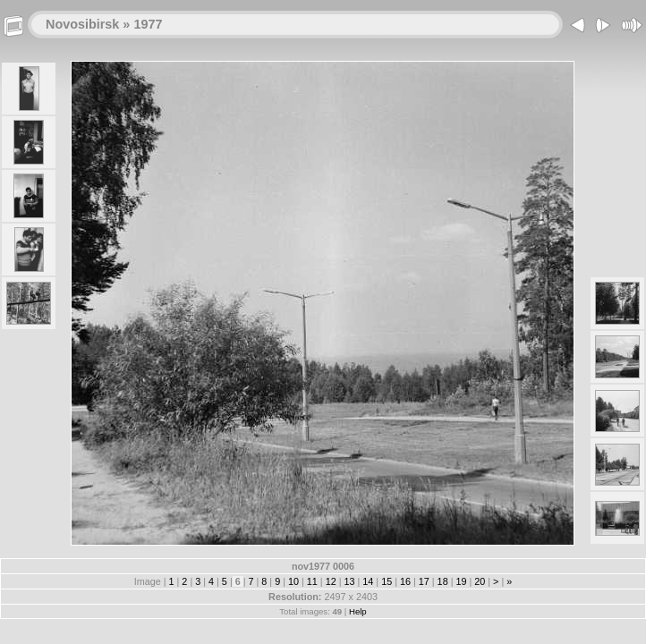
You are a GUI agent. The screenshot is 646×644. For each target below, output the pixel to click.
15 (387, 581)
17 (424, 581)
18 (443, 581)
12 (331, 581)
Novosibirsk (82, 24)
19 (461, 581)
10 (293, 581)
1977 (148, 24)
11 (312, 581)
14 (368, 581)
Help (358, 611)
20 (480, 581)
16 (405, 581)
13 (349, 581)
